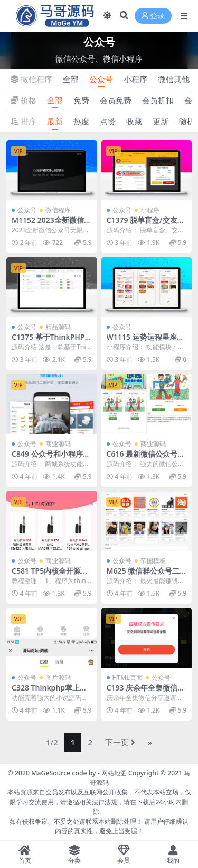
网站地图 (114, 773)
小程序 (135, 79)
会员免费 (116, 100)
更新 (161, 121)
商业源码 (58, 444)
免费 (81, 100)
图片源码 (58, 678)
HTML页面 (128, 678)
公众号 (101, 79)
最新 (55, 121)
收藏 (134, 121)
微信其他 (174, 79)
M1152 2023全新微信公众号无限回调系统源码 (51, 224)
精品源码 (58, 327)
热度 (81, 121)
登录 (153, 16)
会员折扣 (158, 100)
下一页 (120, 742)
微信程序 (58, 210)
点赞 (108, 121)
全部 (71, 79)
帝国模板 (153, 561)
